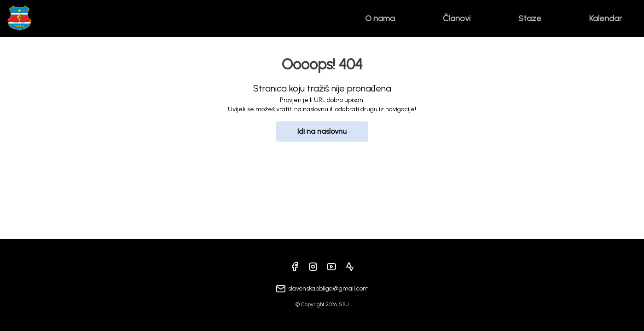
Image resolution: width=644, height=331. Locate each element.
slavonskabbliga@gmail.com (328, 288)
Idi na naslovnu (322, 131)
